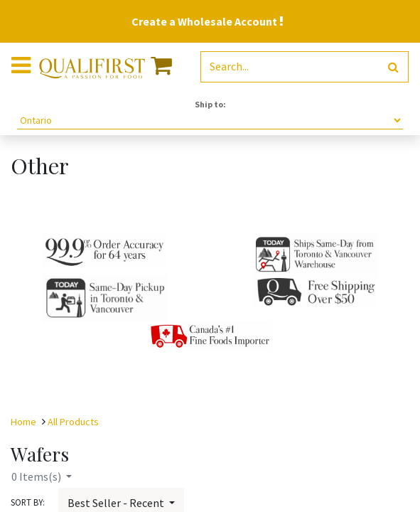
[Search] (393, 67)
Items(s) (37, 476)
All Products (73, 422)
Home (23, 422)
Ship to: (210, 104)
